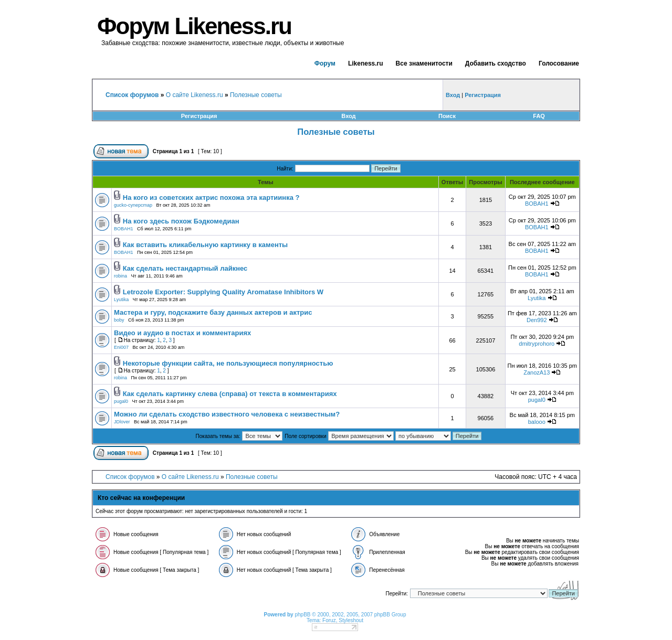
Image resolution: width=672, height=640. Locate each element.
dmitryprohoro (537, 344)
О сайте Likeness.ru (195, 95)
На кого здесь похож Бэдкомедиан (181, 221)
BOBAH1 (537, 204)
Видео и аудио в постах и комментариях (182, 333)
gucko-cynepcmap (133, 205)
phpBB (302, 615)
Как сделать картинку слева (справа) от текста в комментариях (230, 394)
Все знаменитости (424, 63)
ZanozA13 (537, 372)
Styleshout (351, 620)
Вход (348, 116)
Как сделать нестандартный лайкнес (185, 268)
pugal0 (121, 401)
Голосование (559, 63)
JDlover (122, 422)
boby (119, 320)
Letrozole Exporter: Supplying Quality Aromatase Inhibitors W (223, 292)
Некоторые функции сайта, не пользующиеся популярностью (228, 363)
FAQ (539, 116)
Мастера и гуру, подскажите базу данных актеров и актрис (213, 312)
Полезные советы (256, 95)
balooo (537, 422)
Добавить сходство (496, 63)
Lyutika (121, 300)
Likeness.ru (366, 63)
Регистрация (199, 116)
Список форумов (130, 477)
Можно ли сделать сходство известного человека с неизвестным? (227, 414)
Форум (325, 63)
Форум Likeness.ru (194, 26)
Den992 (537, 320)
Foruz (329, 620)
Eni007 (121, 347)
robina (120, 276)
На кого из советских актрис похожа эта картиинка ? (211, 198)
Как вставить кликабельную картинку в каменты (205, 245)
